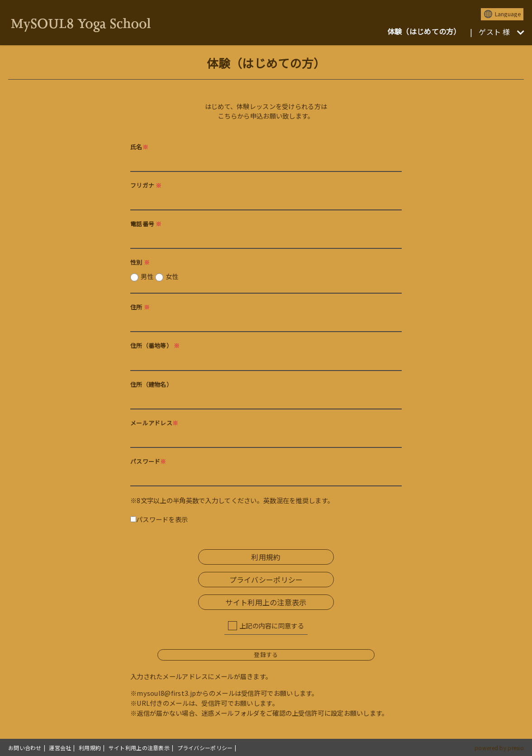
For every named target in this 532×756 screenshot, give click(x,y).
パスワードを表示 (159, 519)
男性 (159, 276)
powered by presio (499, 748)
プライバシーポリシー (266, 580)
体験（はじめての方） (424, 31)
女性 (172, 276)
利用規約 (266, 557)
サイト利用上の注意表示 (266, 602)
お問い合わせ (25, 748)
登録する (266, 654)
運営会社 (60, 748)
